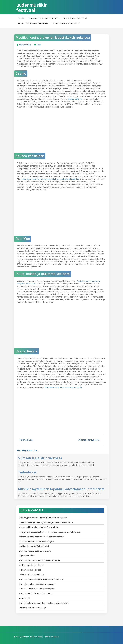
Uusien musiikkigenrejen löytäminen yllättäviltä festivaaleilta (46, 522)
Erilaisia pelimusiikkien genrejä (33, 23)
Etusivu (22, 18)
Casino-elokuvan (75, 99)
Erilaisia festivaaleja (89, 440)
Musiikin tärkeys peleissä (75, 18)
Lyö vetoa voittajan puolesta (66, 23)
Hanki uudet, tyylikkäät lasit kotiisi (34, 546)
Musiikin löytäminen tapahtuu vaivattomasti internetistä (61, 489)
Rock (39, 45)
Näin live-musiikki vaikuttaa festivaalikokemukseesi (42, 537)
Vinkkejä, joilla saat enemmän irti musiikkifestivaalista (43, 518)
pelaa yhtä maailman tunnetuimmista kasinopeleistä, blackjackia (50, 179)
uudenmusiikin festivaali (32, 8)
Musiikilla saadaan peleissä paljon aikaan (37, 584)
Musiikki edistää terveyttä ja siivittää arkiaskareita (41, 579)
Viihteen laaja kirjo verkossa (40, 458)
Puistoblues (26, 440)
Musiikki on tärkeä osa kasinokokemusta (37, 589)
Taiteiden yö (28, 472)
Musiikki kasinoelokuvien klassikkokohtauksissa (53, 38)
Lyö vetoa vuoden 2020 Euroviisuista (35, 551)
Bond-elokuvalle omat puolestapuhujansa (63, 387)
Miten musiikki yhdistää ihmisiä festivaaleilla (39, 527)
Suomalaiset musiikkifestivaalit (44, 18)
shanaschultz (25, 45)
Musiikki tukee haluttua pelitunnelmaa (36, 594)
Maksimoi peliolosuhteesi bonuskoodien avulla (39, 560)
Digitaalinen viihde (27, 556)
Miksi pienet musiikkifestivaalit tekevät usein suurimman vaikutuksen (50, 532)
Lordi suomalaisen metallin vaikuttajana (37, 541)
